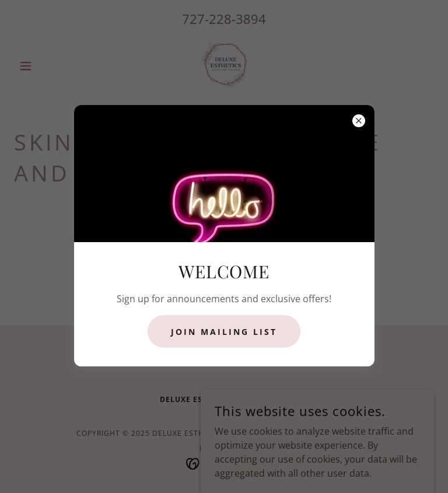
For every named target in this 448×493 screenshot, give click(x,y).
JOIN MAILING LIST (224, 332)
